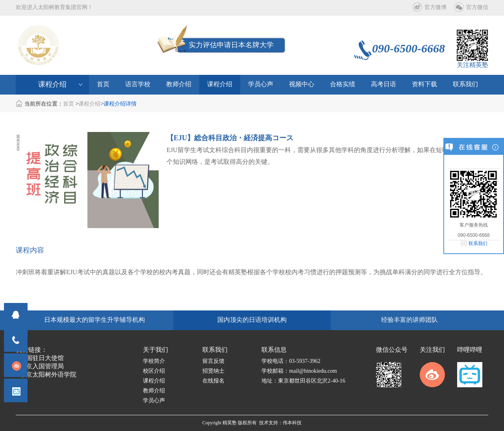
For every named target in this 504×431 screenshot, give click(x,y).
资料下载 (424, 85)
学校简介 (154, 361)
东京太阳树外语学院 (48, 375)
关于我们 (156, 350)
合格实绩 (343, 85)
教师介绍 (179, 85)
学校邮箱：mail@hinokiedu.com (299, 371)
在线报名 (213, 381)
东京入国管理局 (42, 367)
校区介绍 (154, 371)
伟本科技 (292, 423)
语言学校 (138, 85)
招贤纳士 (213, 371)
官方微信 (477, 8)
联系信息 (274, 350)
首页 (103, 85)
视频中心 (302, 85)
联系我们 (478, 243)
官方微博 (435, 8)
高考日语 (384, 85)
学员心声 (261, 85)
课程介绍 (220, 85)
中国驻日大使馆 (42, 358)
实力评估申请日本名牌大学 (231, 45)
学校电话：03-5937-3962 (291, 361)
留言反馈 (213, 361)
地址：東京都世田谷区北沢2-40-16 (303, 381)
